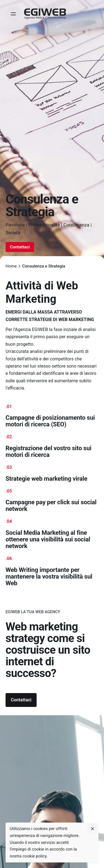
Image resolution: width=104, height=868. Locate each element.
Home (11, 266)
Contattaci (20, 247)
